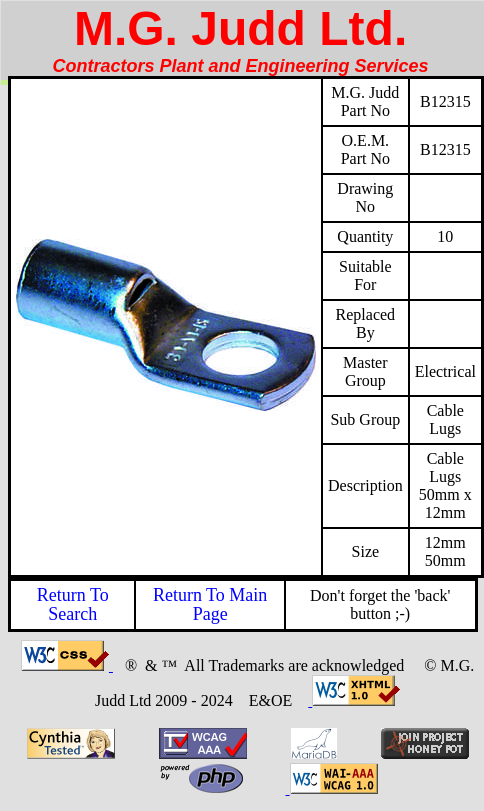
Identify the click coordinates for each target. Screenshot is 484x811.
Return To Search (73, 604)
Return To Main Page (210, 604)
